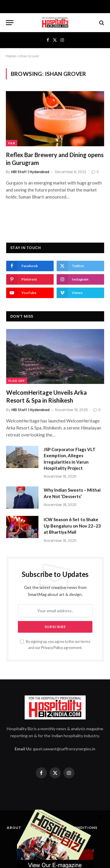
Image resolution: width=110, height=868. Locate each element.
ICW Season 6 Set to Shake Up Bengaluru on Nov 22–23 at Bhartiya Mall (72, 526)
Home (11, 56)
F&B (12, 143)
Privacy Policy (52, 648)
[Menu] (10, 23)
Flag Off (17, 381)
